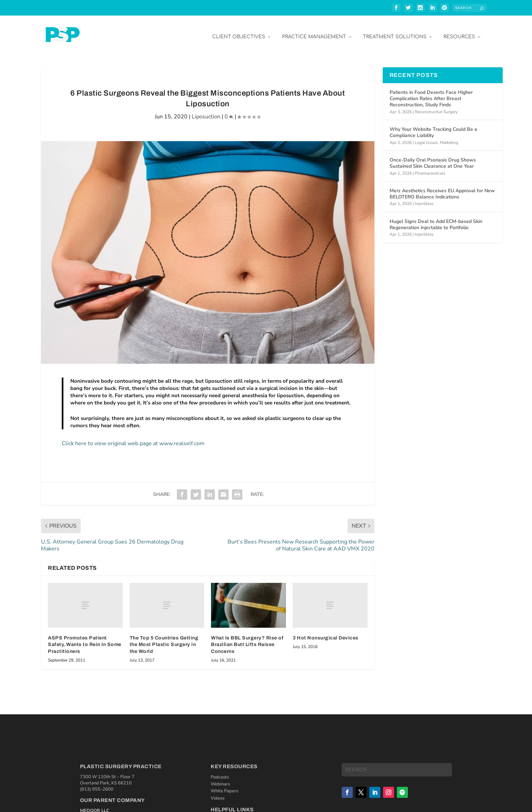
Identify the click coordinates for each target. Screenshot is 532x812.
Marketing (449, 137)
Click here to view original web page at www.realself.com (133, 438)
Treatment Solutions (395, 32)
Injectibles (424, 198)
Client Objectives (239, 32)
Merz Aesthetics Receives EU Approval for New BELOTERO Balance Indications (442, 189)
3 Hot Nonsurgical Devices (326, 633)
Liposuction (206, 111)
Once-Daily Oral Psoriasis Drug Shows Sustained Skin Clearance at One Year (433, 158)
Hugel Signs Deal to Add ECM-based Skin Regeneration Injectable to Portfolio (436, 219)
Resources (459, 32)
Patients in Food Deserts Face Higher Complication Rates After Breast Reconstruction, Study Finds (431, 93)
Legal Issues (426, 137)
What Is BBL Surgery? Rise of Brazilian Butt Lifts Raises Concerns (247, 639)
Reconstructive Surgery (436, 107)
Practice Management (314, 32)
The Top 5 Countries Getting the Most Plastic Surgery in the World (164, 639)
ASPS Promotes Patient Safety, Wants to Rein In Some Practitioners (85, 639)
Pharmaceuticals (430, 168)
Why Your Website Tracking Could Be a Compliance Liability (433, 127)
